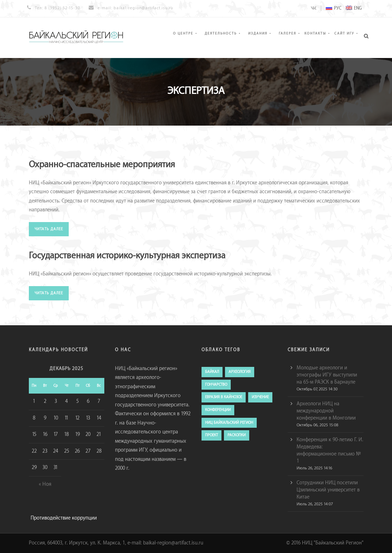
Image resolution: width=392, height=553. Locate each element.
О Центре (183, 33)
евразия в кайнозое (224, 397)
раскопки (237, 435)
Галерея (288, 33)
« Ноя (45, 484)
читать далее (49, 229)
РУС (334, 8)
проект (211, 435)
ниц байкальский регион (229, 423)
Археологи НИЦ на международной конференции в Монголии (326, 411)
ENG (354, 8)
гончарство (216, 385)
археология (240, 372)
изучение (260, 397)
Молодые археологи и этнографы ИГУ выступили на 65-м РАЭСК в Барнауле (327, 375)
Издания (258, 33)
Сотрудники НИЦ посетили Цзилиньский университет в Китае (328, 490)
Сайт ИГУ (344, 33)
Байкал (212, 372)
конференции (218, 410)
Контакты (315, 33)
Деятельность (221, 33)
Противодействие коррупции (64, 518)
